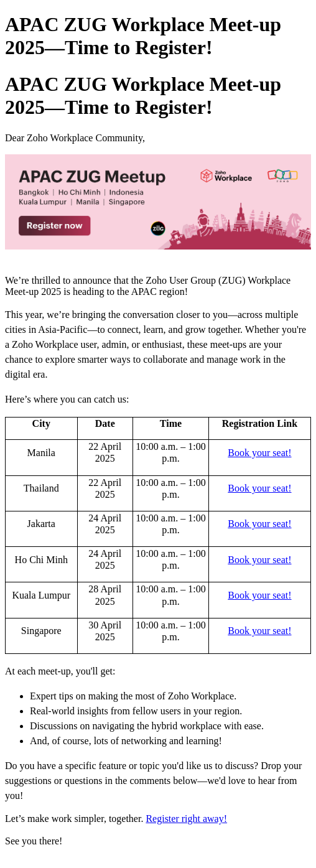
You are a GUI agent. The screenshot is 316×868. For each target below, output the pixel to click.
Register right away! (186, 819)
